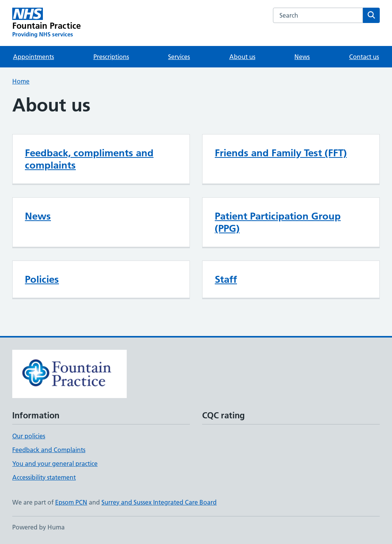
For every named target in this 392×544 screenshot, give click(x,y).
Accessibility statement (44, 477)
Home (21, 81)
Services (179, 57)
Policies (42, 279)
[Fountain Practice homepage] (47, 23)
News (302, 57)
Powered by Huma (38, 527)
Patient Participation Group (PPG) (278, 222)
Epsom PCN (71, 502)
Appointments (33, 57)
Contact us (364, 57)
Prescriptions (111, 57)
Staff (226, 279)
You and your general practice (55, 464)
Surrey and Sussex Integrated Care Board (159, 502)
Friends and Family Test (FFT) (281, 153)
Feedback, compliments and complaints (89, 159)
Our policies (29, 436)
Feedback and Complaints (49, 450)
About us (242, 57)
